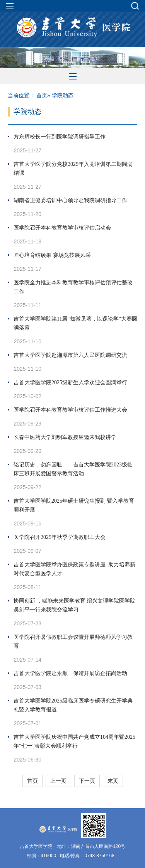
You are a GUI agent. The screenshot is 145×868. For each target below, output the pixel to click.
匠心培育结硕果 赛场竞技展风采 (52, 255)
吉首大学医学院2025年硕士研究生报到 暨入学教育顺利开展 (74, 505)
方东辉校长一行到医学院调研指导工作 (60, 137)
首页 (42, 95)
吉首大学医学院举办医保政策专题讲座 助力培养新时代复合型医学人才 (74, 569)
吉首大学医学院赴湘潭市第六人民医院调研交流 (70, 355)
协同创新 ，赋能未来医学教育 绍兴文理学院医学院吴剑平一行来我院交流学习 (74, 605)
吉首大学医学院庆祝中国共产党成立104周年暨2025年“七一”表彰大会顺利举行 (74, 741)
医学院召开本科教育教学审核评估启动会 (62, 228)
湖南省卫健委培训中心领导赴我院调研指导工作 (70, 200)
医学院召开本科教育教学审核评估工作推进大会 (70, 410)
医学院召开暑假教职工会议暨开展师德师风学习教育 (73, 642)
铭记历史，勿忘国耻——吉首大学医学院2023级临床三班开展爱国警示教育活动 (73, 469)
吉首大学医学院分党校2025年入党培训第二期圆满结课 (73, 169)
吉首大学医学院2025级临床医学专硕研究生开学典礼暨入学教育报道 (73, 705)
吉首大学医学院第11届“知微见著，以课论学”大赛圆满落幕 (75, 323)
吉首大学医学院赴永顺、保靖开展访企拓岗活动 (70, 673)
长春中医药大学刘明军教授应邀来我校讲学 (65, 437)
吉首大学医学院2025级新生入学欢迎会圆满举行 (70, 382)
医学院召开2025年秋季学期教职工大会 (60, 537)
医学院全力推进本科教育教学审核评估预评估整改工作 (73, 287)
